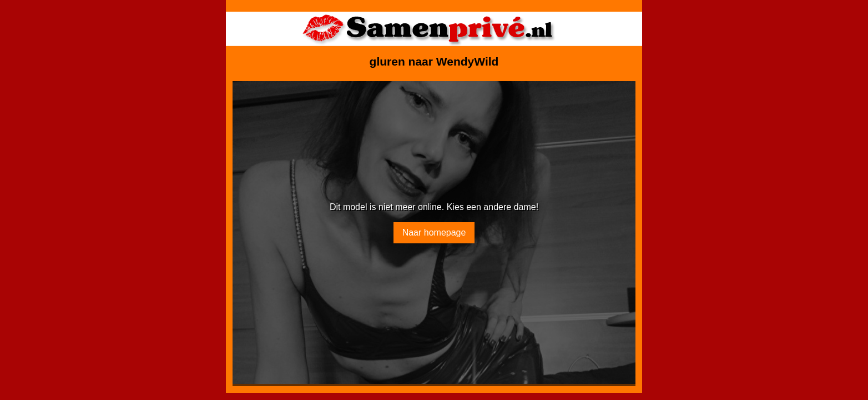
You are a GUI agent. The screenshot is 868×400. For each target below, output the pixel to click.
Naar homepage (434, 232)
